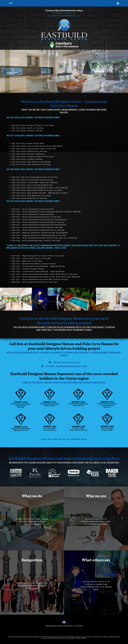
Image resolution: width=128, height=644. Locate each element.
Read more (32, 544)
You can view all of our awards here (64, 439)
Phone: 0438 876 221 (66, 13)
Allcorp (75, 626)
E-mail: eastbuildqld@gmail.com (66, 16)
